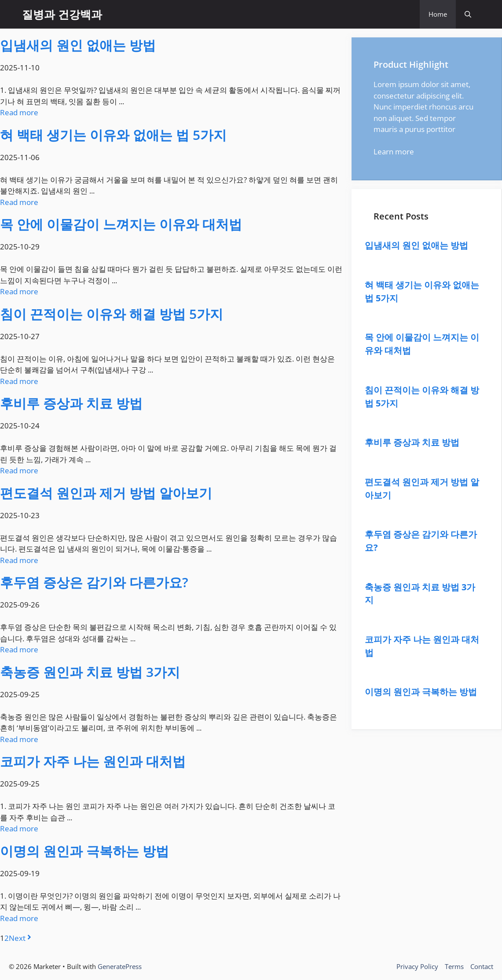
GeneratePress (120, 966)
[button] (468, 14)
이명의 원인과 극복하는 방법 (84, 851)
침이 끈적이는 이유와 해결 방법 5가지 (112, 314)
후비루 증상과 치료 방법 (71, 403)
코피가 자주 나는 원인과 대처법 (93, 761)
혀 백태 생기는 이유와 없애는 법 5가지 (113, 135)
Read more (19, 112)
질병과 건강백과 (62, 14)
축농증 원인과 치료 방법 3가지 (90, 672)
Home (438, 14)
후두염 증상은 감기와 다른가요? (94, 582)
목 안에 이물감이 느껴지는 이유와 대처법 (121, 224)
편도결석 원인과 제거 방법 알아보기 (106, 493)
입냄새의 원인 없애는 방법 (78, 45)
